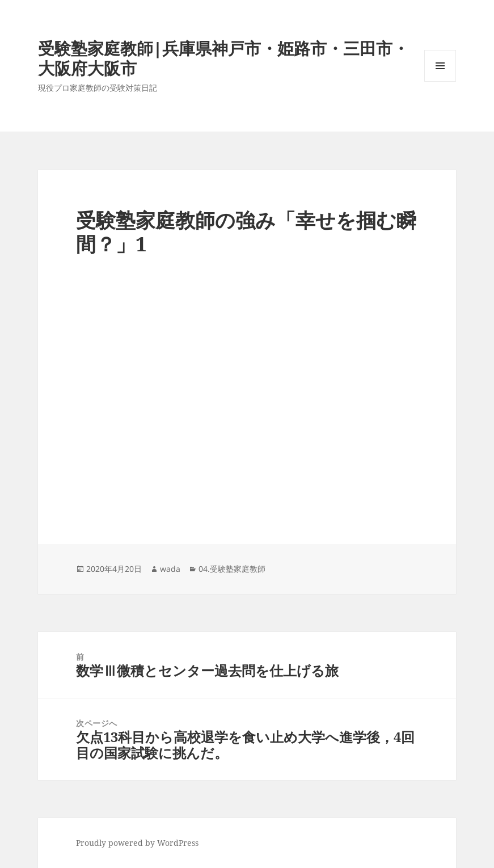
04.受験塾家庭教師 (232, 569)
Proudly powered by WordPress (137, 843)
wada (170, 569)
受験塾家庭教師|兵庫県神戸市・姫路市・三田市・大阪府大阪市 (223, 58)
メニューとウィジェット (440, 81)
